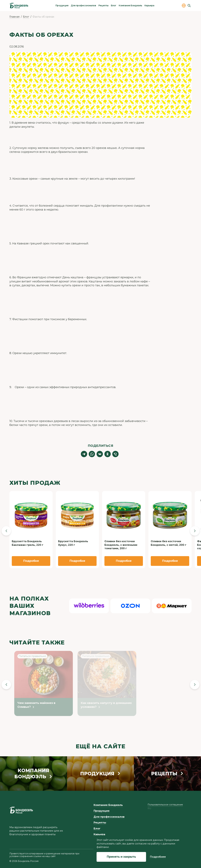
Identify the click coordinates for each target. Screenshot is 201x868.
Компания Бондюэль (130, 5)
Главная (15, 17)
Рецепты (103, 5)
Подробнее (158, 857)
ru (149, 808)
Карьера (149, 5)
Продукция (62, 5)
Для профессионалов (83, 5)
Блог (114, 5)
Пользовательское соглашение (165, 805)
